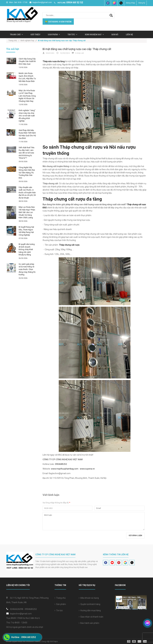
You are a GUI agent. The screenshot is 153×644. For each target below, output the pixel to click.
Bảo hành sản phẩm (89, 623)
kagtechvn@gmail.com (41, 2)
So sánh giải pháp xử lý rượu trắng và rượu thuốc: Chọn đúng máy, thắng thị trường (27, 269)
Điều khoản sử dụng (89, 598)
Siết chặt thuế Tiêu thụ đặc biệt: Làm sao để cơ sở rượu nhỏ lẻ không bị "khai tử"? (27, 153)
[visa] (137, 641)
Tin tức (72, 34)
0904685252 (31, 609)
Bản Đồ (115, 34)
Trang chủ (16, 34)
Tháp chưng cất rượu (69, 245)
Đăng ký (142, 3)
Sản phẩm (60, 604)
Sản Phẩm (54, 34)
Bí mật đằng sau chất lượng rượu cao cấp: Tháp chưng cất (77, 49)
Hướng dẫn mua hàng (90, 610)
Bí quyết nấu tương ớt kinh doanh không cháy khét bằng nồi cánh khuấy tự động (27, 249)
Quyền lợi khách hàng (89, 604)
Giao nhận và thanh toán (91, 617)
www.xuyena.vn (87, 469)
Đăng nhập (131, 3)
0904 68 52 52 (75, 2)
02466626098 (17, 609)
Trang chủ (60, 598)
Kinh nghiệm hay (94, 34)
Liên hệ (129, 34)
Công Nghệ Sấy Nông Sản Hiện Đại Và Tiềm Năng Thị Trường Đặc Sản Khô (27, 173)
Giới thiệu (35, 34)
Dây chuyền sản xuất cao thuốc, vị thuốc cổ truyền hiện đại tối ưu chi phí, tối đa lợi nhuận (27, 193)
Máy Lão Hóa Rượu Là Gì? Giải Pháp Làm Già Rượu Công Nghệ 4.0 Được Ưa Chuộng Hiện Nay (27, 96)
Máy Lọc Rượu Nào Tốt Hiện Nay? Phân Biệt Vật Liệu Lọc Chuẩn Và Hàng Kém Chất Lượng (27, 212)
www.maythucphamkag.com (65, 469)
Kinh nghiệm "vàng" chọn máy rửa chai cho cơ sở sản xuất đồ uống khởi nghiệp (27, 116)
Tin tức (59, 610)
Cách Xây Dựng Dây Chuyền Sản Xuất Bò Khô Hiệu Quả (27, 61)
